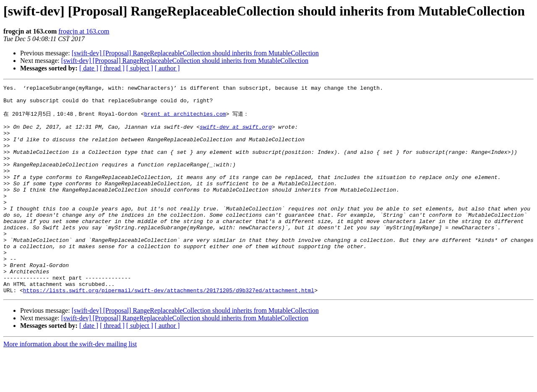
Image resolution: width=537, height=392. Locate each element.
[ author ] (167, 68)
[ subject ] (140, 68)
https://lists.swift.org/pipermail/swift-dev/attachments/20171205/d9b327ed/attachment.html (169, 331)
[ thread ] (112, 68)
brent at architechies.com (185, 119)
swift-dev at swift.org (236, 135)
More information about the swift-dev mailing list (70, 385)
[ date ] (89, 68)
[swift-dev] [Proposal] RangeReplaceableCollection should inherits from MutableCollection (195, 53)
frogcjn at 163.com (84, 31)
